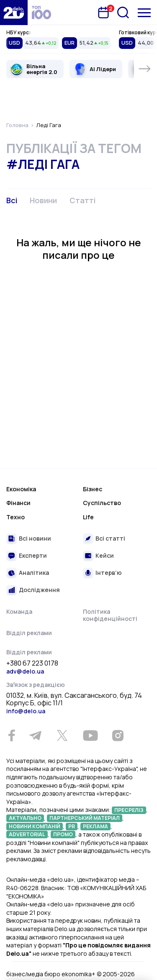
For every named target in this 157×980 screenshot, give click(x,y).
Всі (12, 200)
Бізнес (93, 489)
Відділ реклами (29, 633)
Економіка (21, 489)
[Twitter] (62, 735)
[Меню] (144, 13)
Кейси (105, 555)
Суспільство (102, 503)
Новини (43, 200)
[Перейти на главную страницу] (14, 13)
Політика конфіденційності (110, 615)
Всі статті (110, 538)
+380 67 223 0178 (32, 664)
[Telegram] (35, 735)
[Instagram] (118, 735)
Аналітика (34, 573)
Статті (82, 200)
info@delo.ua (26, 711)
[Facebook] (12, 736)
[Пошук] (123, 13)
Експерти (33, 555)
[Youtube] (90, 735)
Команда (19, 611)
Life (88, 517)
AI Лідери (103, 69)
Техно (15, 517)
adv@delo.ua (25, 671)
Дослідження (39, 590)
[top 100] (41, 13)
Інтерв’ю (109, 573)
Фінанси (18, 503)
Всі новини (35, 538)
